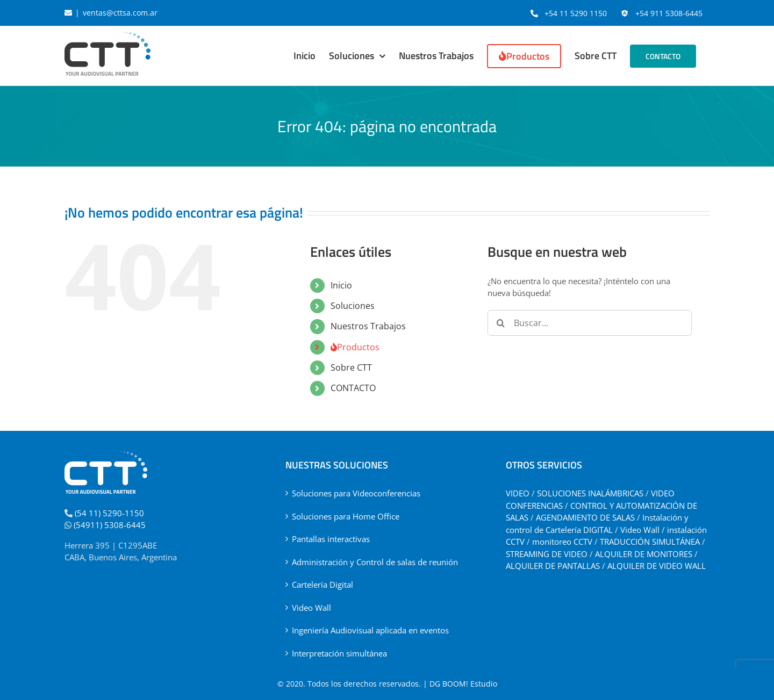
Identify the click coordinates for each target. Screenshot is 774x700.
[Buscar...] (590, 323)
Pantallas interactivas (331, 539)
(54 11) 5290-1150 (109, 513)
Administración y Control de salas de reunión (375, 562)
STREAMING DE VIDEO (547, 554)
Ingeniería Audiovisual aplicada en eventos (370, 630)
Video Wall (311, 608)
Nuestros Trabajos (368, 326)
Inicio (341, 285)
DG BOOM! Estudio (463, 684)
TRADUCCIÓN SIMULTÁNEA (650, 542)
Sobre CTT (351, 367)
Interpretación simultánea (339, 653)
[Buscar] (500, 323)
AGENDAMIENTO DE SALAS (585, 517)
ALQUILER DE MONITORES (644, 554)
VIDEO (518, 493)
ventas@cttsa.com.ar (120, 13)
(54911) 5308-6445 (110, 525)
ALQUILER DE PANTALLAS (553, 566)
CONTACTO (353, 388)
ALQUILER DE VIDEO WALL (657, 566)
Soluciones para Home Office (346, 516)
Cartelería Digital (322, 584)
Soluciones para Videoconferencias (356, 493)
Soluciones (353, 306)
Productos (355, 347)
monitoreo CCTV (562, 542)
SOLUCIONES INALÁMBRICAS (590, 493)
